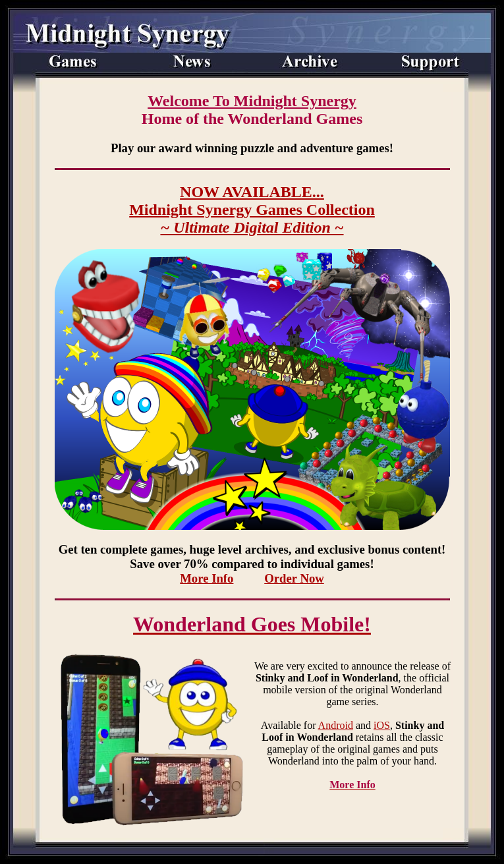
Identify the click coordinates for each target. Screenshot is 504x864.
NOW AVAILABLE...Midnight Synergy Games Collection (252, 210)
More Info (207, 578)
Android (336, 725)
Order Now (294, 578)
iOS (382, 725)
